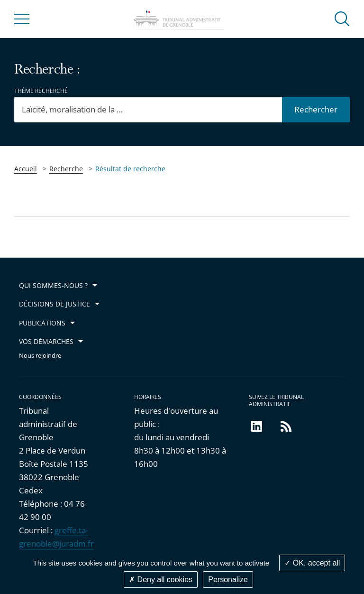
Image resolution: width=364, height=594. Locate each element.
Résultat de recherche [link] (130, 169)
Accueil (26, 169)
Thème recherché (41, 91)
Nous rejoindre (40, 356)
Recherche (66, 169)
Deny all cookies (161, 580)
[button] (342, 18)
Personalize (228, 580)
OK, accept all (312, 563)
